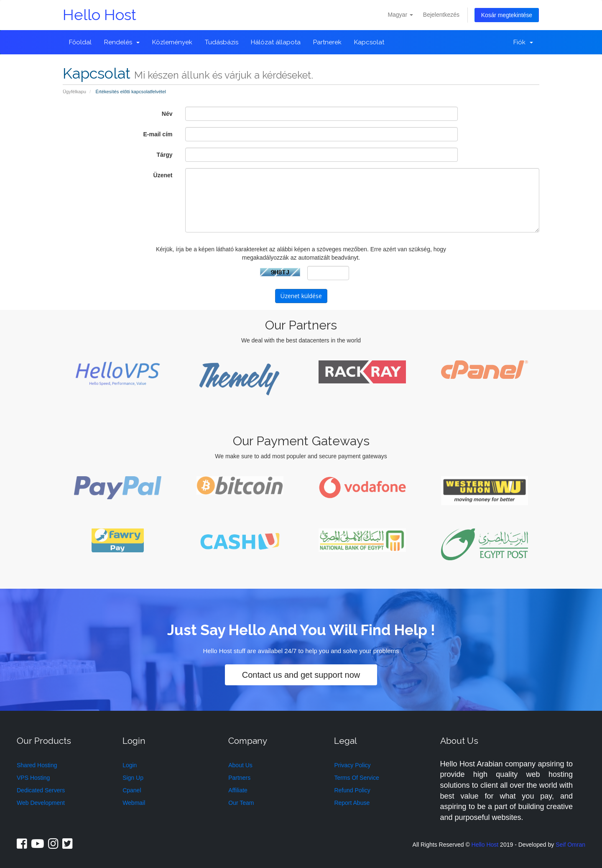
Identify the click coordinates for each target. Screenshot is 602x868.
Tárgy (164, 155)
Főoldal (80, 42)
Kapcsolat (369, 42)
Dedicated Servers (41, 788)
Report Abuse (352, 801)
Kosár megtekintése (507, 15)
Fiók (523, 42)
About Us (240, 763)
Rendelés (122, 42)
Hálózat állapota (276, 42)
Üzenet (163, 175)
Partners (239, 776)
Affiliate (238, 788)
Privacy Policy (352, 763)
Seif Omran (570, 842)
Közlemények (172, 42)
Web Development (41, 801)
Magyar (401, 14)
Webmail (134, 801)
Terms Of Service (356, 776)
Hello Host (99, 15)
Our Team (241, 801)
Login (130, 763)
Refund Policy (352, 788)
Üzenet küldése (301, 295)
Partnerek (327, 42)
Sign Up (133, 776)
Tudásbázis (222, 42)
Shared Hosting (37, 763)
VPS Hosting (33, 776)
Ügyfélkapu (74, 92)
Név (167, 114)
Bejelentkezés (441, 14)
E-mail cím (158, 134)
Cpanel (132, 788)
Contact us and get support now (301, 673)
